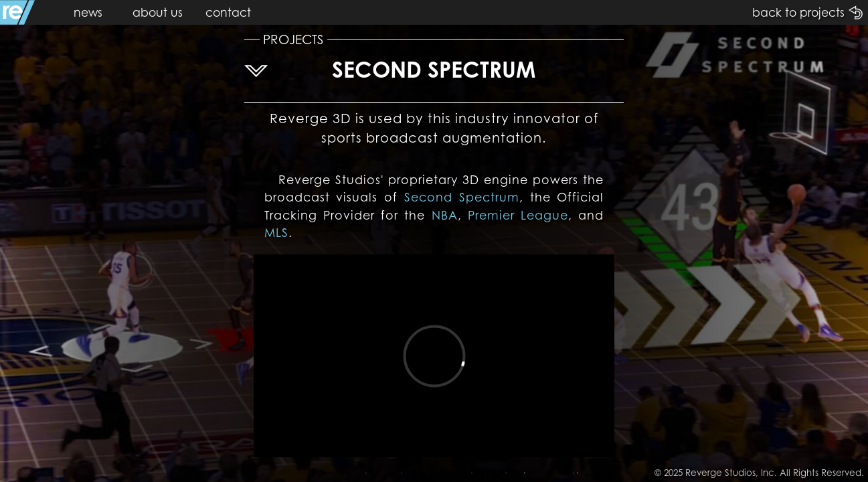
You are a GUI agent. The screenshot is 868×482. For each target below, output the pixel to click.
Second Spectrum (462, 197)
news (88, 12)
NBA (445, 215)
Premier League (518, 215)
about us (158, 12)
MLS (276, 233)
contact (228, 12)
